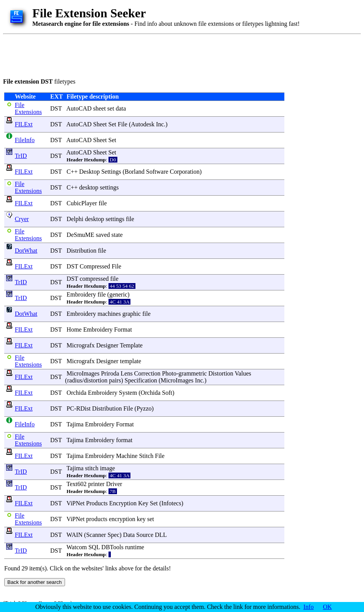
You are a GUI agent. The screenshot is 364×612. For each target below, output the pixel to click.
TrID (21, 156)
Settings (111, 172)
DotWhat (26, 251)
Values (243, 373)
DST (56, 108)
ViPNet (76, 503)
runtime (135, 547)
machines (109, 314)
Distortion (221, 373)
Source (145, 535)
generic (118, 294)
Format (123, 329)
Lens (127, 373)
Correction (147, 373)
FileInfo (25, 140)
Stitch (146, 456)
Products (97, 503)
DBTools (112, 547)
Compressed (95, 266)
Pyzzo (144, 408)
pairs (115, 380)
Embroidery (81, 294)
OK (327, 607)
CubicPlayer (82, 203)
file (103, 203)
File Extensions (28, 108)
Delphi (75, 219)
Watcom (77, 547)
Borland (135, 172)
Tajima (75, 424)
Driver (114, 484)
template (131, 361)
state (117, 235)
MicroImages (83, 373)
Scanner (96, 535)
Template (131, 345)
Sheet (100, 124)
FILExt (23, 124)
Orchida (77, 393)
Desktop (89, 172)
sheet (99, 108)
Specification (141, 380)
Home (74, 329)
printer (96, 484)
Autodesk (143, 124)
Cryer (22, 219)
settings (109, 187)
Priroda (110, 373)
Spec (113, 535)
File (123, 124)
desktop (89, 187)
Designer (107, 345)
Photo (169, 373)
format (124, 440)
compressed (94, 279)
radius (74, 380)
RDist (83, 408)
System (128, 393)
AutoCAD (79, 108)
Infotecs (171, 503)
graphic (132, 314)
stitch (92, 468)
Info (309, 607)
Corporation (185, 172)
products (97, 519)
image (108, 468)
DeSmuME (80, 235)
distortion (96, 380)
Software (157, 172)
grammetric (193, 373)
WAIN (75, 535)
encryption (122, 519)
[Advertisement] (143, 55)
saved (103, 235)
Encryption (123, 503)
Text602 (77, 484)
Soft (167, 393)
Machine (127, 456)
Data (129, 535)
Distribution (81, 251)
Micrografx (81, 345)
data (121, 108)
